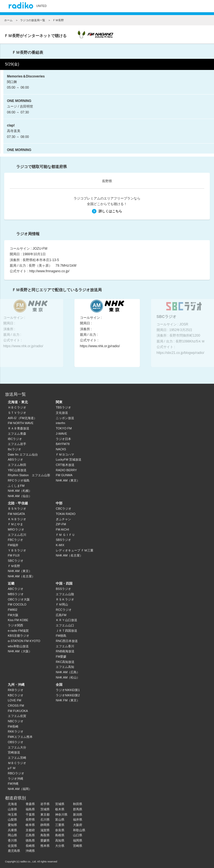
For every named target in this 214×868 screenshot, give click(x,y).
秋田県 (78, 804)
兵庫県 (12, 830)
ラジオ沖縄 (15, 779)
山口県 (78, 835)
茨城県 (45, 809)
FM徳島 (61, 636)
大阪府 (78, 825)
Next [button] (200, 332)
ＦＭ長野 (14, 566)
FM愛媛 (61, 657)
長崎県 (30, 846)
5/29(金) (12, 64)
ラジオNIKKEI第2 (68, 695)
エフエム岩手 (17, 444)
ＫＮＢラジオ (17, 519)
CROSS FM (16, 706)
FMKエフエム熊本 (20, 737)
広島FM (61, 615)
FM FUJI (14, 555)
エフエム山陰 (65, 594)
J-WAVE (61, 434)
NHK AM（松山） (68, 677)
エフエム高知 (65, 667)
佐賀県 (12, 846)
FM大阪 (13, 615)
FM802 (13, 610)
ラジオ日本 (63, 439)
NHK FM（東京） (68, 700)
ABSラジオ (15, 459)
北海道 (12, 804)
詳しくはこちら (107, 211)
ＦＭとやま (15, 524)
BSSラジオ (63, 589)
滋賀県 (45, 830)
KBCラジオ (16, 695)
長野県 (107, 181)
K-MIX (60, 545)
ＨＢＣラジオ (17, 407)
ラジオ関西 (15, 625)
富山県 (60, 820)
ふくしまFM (16, 486)
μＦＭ (12, 768)
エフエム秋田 (17, 465)
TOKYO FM (64, 428)
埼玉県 (12, 814)
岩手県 (45, 804)
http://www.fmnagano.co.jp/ (49, 271)
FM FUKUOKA (18, 711)
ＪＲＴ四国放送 (66, 631)
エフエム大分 (17, 747)
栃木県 (60, 809)
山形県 (12, 809)
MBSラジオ (16, 594)
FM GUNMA (64, 475)
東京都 (45, 814)
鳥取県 (45, 835)
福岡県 (78, 840)
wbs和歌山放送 (18, 646)
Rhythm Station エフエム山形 (29, 475)
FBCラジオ (15, 540)
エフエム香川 (65, 646)
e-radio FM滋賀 (18, 631)
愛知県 (12, 825)
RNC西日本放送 (67, 641)
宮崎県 (78, 846)
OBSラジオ (16, 742)
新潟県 (78, 814)
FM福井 (13, 545)
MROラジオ (16, 529)
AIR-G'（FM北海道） (22, 418)
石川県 (45, 820)
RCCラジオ (64, 610)
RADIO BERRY (66, 470)
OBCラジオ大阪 (19, 599)
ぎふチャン (63, 519)
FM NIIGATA (16, 514)
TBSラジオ (63, 407)
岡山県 (12, 835)
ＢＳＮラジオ (17, 509)
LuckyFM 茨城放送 (69, 459)
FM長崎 (13, 726)
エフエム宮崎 (17, 758)
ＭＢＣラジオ (17, 763)
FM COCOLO (17, 604)
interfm (60, 423)
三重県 (60, 825)
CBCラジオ (64, 509)
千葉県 (30, 814)
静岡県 (45, 825)
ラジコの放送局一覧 (33, 20)
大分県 (60, 846)
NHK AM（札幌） (20, 491)
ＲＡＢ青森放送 (19, 428)
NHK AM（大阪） (20, 651)
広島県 (30, 835)
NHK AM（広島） (68, 672)
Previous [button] (14, 332)
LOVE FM (14, 700)
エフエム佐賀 (17, 716)
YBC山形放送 (17, 470)
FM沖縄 (13, 784)
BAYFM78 (63, 444)
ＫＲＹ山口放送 (66, 620)
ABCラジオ (16, 589)
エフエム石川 (17, 535)
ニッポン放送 (65, 418)
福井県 (78, 820)
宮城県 (60, 804)
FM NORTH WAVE (21, 423)
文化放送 (62, 413)
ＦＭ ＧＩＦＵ (65, 535)
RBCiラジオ (16, 773)
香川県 (12, 840)
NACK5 (61, 449)
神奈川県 (61, 814)
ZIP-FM (61, 524)
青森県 (30, 804)
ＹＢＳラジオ (17, 550)
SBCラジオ (16, 561)
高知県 (60, 840)
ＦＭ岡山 (62, 604)
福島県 (30, 809)
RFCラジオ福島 (19, 480)
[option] (107, 333)
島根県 (60, 835)
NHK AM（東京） (68, 480)
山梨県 (12, 820)
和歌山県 (79, 830)
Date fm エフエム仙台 (23, 454)
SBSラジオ (63, 540)
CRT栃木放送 (65, 465)
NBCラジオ (16, 721)
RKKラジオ (16, 731)
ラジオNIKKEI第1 (68, 690)
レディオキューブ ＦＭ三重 (75, 550)
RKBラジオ (16, 690)
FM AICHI (62, 529)
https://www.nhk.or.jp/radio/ (23, 346)
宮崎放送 (14, 752)
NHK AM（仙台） (20, 496)
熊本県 (45, 846)
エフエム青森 (17, 434)
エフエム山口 (65, 625)
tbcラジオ (14, 449)
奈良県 (60, 830)
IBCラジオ (15, 439)
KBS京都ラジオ (19, 636)
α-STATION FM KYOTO (24, 641)
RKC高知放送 (65, 662)
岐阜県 (30, 825)
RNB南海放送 (65, 651)
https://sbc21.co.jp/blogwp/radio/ (180, 352)
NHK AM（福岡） (20, 789)
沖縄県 (30, 851)
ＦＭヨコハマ (65, 454)
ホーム (8, 20)
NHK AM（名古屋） (21, 576)
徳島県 (30, 840)
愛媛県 (45, 840)
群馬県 (78, 809)
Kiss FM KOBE (18, 620)
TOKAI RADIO (66, 514)
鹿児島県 (14, 851)
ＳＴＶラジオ (17, 413)
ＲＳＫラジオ (65, 599)
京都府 (30, 830)
